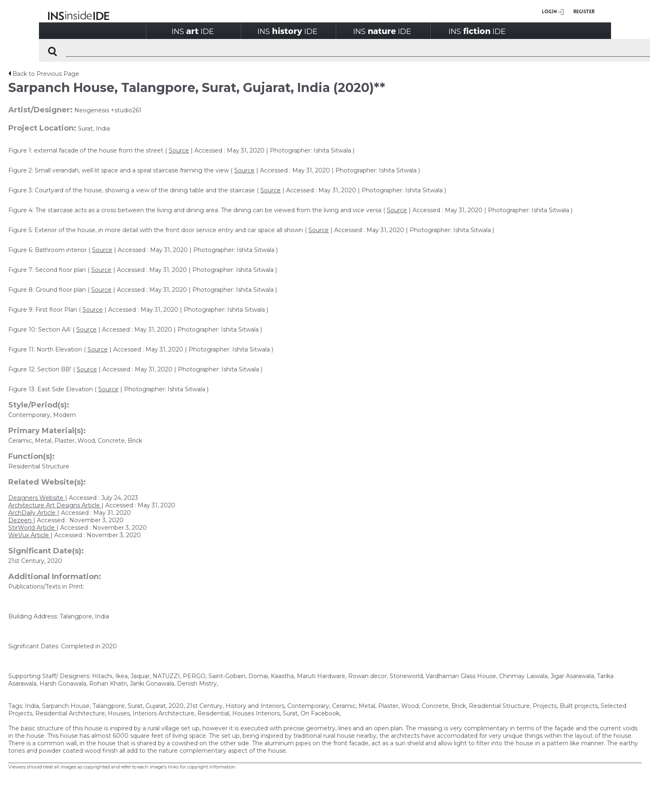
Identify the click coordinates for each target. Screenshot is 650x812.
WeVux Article (29, 535)
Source (179, 150)
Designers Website (37, 498)
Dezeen (21, 520)
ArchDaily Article (33, 513)
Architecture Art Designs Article (55, 505)
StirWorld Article (32, 528)
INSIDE (193, 31)
